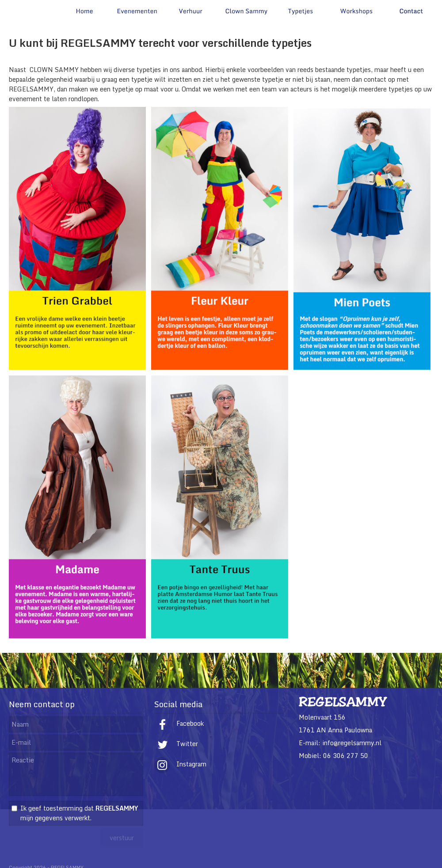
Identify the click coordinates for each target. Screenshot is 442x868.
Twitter (176, 744)
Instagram (180, 764)
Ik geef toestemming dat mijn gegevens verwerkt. (79, 813)
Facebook (179, 723)
